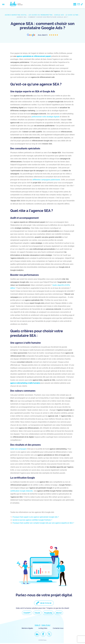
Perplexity (49, 613)
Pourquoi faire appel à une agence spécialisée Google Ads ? (36, 517)
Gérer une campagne (18, 449)
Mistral (61, 613)
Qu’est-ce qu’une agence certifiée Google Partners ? (32, 520)
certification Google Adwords (22, 491)
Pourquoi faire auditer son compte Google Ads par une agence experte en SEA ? (43, 523)
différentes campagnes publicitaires (46, 180)
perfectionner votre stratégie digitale (45, 117)
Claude (37, 613)
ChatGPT (24, 613)
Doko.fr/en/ (46, 626)
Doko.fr (38, 626)
